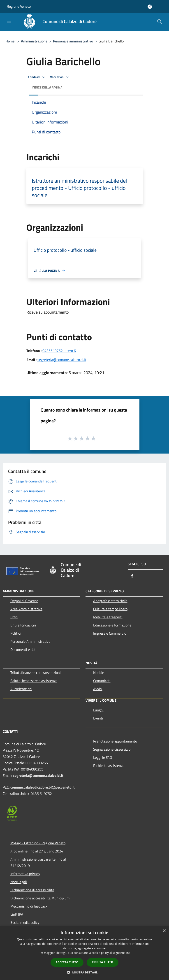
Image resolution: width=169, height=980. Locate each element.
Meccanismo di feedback (29, 906)
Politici (16, 633)
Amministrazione (34, 41)
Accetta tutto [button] (67, 962)
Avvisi (98, 689)
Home (10, 41)
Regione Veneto (19, 6)
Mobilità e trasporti (108, 617)
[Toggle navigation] (9, 21)
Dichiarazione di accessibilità (32, 890)
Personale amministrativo (73, 41)
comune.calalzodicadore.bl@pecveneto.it (43, 787)
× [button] (164, 931)
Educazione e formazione (112, 625)
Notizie (99, 673)
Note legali (19, 882)
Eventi (98, 718)
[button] (85, 972)
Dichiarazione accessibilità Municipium (40, 898)
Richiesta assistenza (109, 766)
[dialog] (84, 953)
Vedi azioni (60, 77)
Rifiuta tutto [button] (103, 962)
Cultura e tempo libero (110, 609)
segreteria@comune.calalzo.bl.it (62, 360)
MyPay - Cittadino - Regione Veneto (38, 843)
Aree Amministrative (26, 609)
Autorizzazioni (21, 689)
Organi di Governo (24, 601)
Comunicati (102, 681)
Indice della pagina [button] (47, 87)
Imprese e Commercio (110, 633)
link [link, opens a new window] (128, 953)
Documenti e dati (23, 649)
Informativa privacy (25, 874)
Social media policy (25, 922)
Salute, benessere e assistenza (34, 681)
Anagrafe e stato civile (110, 601)
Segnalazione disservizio (112, 749)
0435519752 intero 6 (59, 351)
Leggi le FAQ (103, 757)
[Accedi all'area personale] (150, 7)
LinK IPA (17, 914)
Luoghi (98, 710)
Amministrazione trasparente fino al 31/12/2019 (38, 862)
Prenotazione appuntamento (115, 741)
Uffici (14, 617)
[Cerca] (160, 22)
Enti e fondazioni (23, 625)
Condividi (37, 77)
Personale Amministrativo (30, 641)
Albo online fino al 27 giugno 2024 (37, 851)
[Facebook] (132, 576)
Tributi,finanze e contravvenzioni (36, 673)
